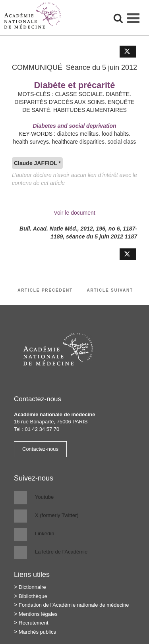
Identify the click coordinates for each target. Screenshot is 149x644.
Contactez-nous (40, 449)
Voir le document (74, 213)
